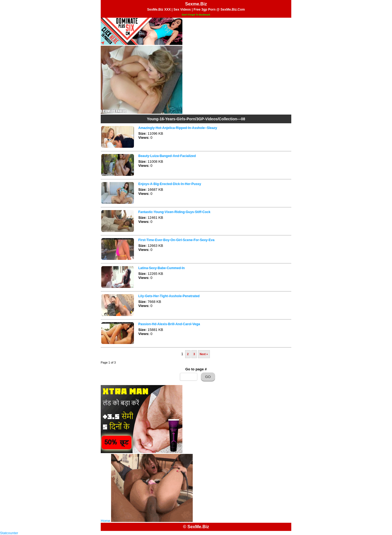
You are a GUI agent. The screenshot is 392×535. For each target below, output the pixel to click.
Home (105, 521)
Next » (204, 354)
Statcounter (9, 533)
